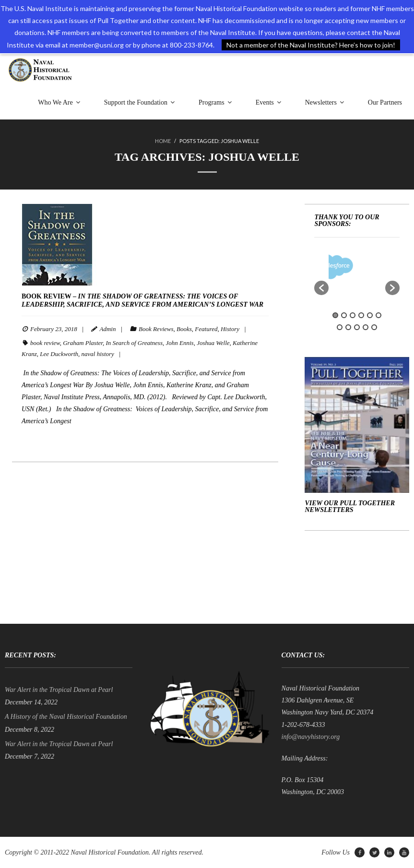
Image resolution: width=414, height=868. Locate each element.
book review (45, 343)
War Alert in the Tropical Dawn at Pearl (59, 690)
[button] (321, 288)
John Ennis (179, 343)
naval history (98, 354)
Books (184, 329)
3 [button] (353, 315)
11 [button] (374, 327)
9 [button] (357, 327)
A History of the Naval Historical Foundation (66, 717)
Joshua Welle (213, 343)
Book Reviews (156, 329)
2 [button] (344, 315)
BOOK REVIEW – (142, 300)
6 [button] (379, 315)
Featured (206, 329)
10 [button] (366, 327)
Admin (107, 329)
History (230, 329)
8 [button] (348, 327)
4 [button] (361, 315)
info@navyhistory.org (311, 737)
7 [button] (340, 327)
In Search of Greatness (134, 343)
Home (163, 141)
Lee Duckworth (59, 354)
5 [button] (370, 315)
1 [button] (335, 315)
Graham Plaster (83, 343)
